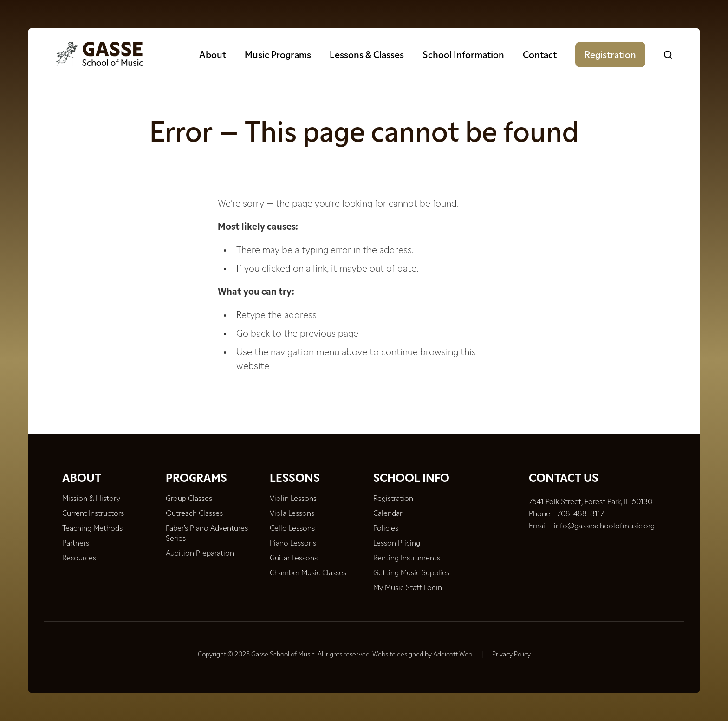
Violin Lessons (293, 499)
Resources (79, 559)
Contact (540, 56)
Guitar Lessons (294, 559)
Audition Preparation (200, 554)
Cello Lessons (292, 529)
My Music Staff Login (408, 588)
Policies (386, 529)
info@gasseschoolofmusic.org (604, 526)
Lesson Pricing (397, 544)
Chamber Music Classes (308, 573)
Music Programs (278, 56)
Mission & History (91, 499)
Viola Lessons (292, 514)
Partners (76, 544)
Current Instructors (93, 514)
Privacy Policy (511, 655)
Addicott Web (453, 655)
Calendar (388, 514)
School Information (463, 56)
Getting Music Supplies (411, 573)
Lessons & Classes (367, 56)
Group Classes (189, 499)
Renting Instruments (407, 559)
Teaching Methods (92, 529)
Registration (610, 56)
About (213, 56)
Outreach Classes (194, 514)
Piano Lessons (293, 544)
